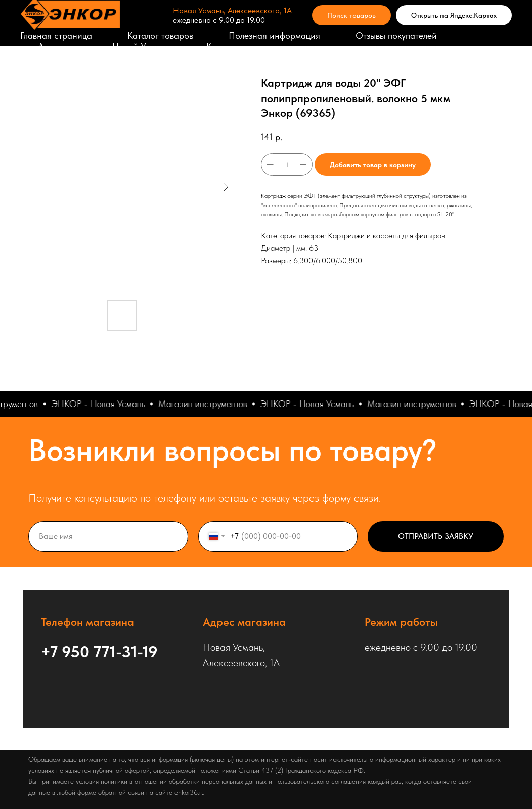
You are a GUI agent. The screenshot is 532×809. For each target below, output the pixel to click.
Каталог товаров (160, 36)
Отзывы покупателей (396, 36)
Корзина (223, 46)
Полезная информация (274, 36)
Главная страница (56, 36)
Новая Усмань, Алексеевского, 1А (232, 10)
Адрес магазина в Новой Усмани (104, 46)
